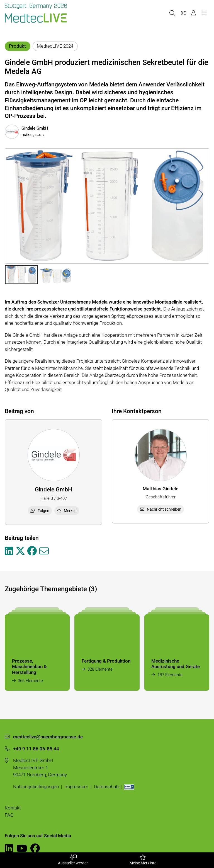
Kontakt (13, 808)
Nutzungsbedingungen (36, 787)
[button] (21, 275)
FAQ (9, 815)
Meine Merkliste (143, 860)
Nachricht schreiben (160, 509)
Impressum (76, 787)
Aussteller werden (73, 860)
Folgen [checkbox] (40, 511)
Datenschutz (107, 787)
